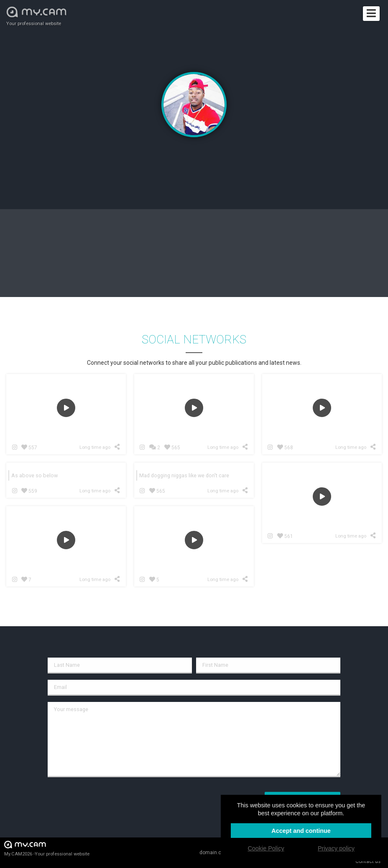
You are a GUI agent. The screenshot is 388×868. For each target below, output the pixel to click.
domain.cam (214, 853)
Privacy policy (336, 848)
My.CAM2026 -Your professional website (47, 848)
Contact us (368, 861)
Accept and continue (301, 831)
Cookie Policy (266, 848)
